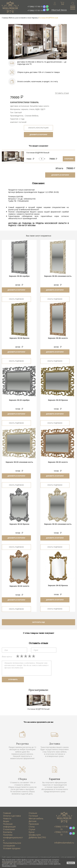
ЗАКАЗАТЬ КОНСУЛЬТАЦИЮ (38, 128)
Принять (71, 863)
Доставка (55, 744)
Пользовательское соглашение (12, 844)
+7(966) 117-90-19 (61, 828)
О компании (9, 829)
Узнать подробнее (16, 299)
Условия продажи (12, 848)
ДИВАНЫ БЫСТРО (37, 837)
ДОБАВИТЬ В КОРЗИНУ (38, 135)
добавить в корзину (60, 175)
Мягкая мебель (36, 818)
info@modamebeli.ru (64, 843)
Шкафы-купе (35, 835)
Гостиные (33, 816)
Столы (32, 827)
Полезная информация (9, 825)
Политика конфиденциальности (13, 837)
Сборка (22, 779)
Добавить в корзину (16, 290)
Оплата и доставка (12, 816)
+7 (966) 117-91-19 (35, 10)
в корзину (69, 159)
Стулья (32, 829)
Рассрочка (22, 744)
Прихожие (34, 824)
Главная (7, 813)
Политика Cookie (9, 866)
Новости (7, 818)
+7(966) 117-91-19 (61, 833)
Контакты (8, 832)
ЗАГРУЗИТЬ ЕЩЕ (38, 622)
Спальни (33, 813)
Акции (6, 821)
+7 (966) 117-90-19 (35, 6)
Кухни (32, 832)
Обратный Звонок (59, 10)
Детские (33, 821)
